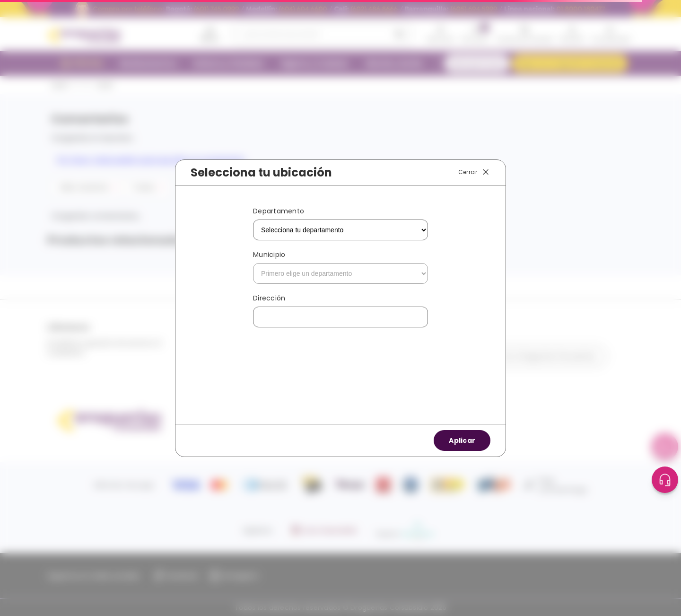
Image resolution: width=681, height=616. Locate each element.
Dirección (269, 298)
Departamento (279, 211)
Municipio (269, 255)
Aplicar (462, 440)
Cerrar (474, 172)
